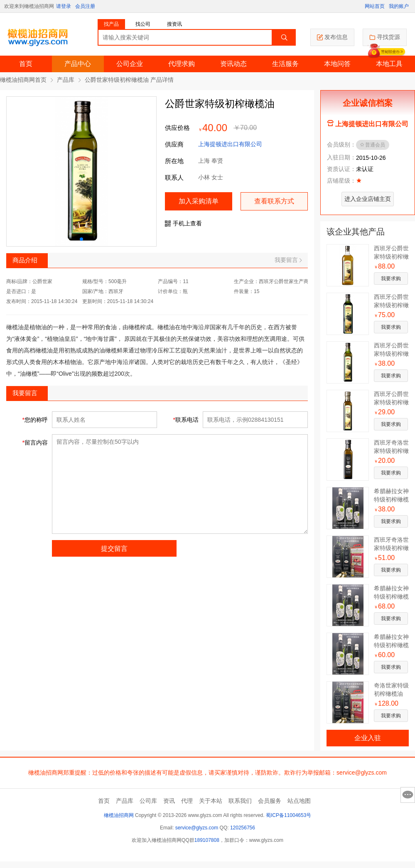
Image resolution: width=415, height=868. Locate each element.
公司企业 (130, 64)
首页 (26, 64)
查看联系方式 (274, 201)
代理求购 (182, 64)
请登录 (64, 6)
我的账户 (399, 6)
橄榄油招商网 (119, 815)
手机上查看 (183, 223)
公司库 (148, 801)
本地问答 (337, 64)
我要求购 (391, 279)
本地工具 (389, 64)
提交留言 (114, 549)
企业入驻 (368, 738)
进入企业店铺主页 (368, 199)
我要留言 (288, 260)
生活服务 (285, 64)
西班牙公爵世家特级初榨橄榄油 (391, 257)
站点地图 (299, 801)
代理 (187, 801)
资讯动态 (233, 64)
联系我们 (240, 801)
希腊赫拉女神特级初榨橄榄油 (391, 499)
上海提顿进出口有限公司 (230, 144)
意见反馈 (408, 795)
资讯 (169, 801)
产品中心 (78, 64)
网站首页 (375, 6)
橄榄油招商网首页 (23, 80)
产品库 (66, 80)
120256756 (243, 828)
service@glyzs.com (197, 828)
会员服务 (270, 801)
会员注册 (85, 6)
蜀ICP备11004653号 (289, 815)
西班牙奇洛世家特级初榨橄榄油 (391, 451)
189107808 (207, 840)
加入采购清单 (199, 201)
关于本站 (211, 801)
